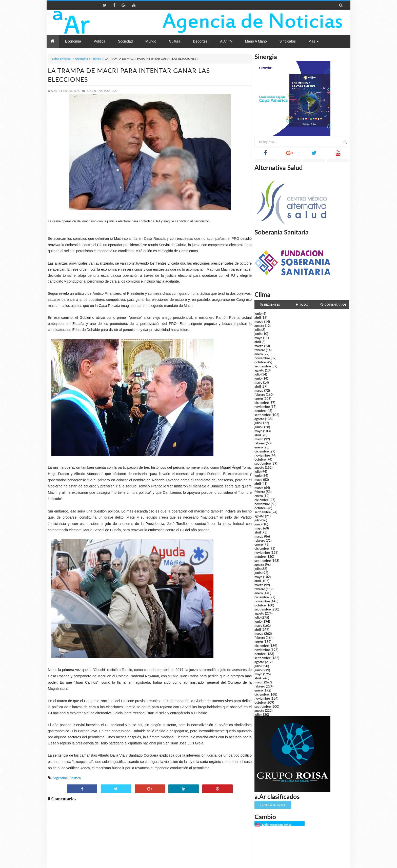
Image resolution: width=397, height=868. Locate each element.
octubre (260, 362)
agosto (259, 326)
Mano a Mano (256, 41)
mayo (258, 338)
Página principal (61, 59)
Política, (111, 91)
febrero (260, 350)
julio (257, 330)
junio (258, 313)
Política (96, 59)
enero (259, 354)
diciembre (262, 403)
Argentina (81, 59)
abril (258, 318)
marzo (259, 322)
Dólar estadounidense (277, 825)
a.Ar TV (226, 41)
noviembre (262, 358)
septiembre (263, 366)
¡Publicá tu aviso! (273, 805)
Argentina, (95, 91)
